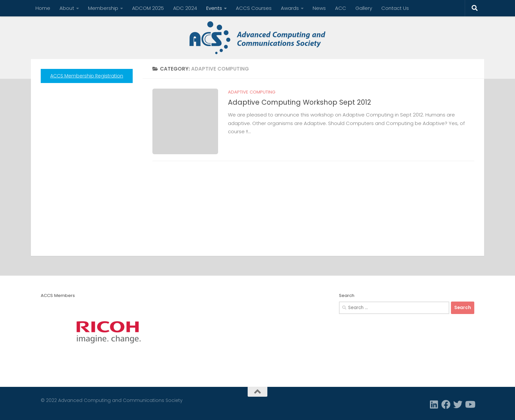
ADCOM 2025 (148, 8)
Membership (103, 8)
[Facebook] (446, 405)
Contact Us (395, 8)
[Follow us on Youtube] (470, 405)
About (67, 8)
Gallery (364, 8)
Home (43, 8)
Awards (290, 8)
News (319, 8)
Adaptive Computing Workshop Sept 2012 (300, 102)
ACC (341, 8)
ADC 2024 (185, 8)
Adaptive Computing (252, 92)
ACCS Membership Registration (87, 76)
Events (214, 8)
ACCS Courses (254, 8)
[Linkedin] (434, 405)
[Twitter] (458, 405)
